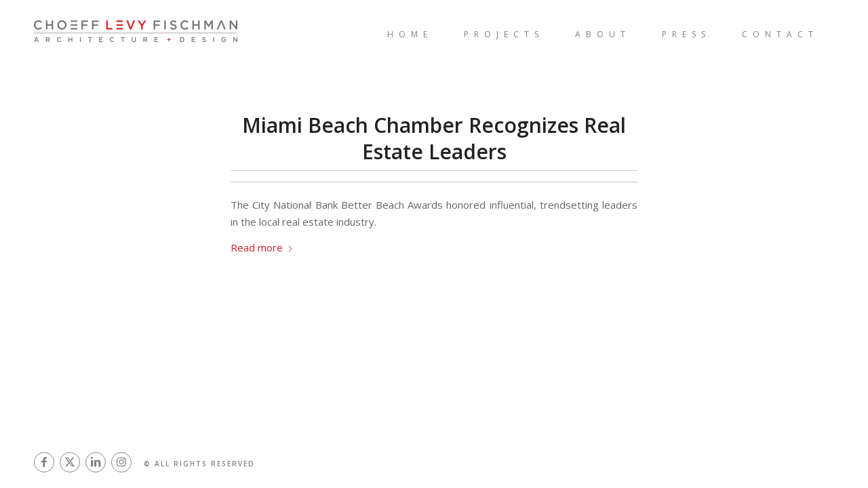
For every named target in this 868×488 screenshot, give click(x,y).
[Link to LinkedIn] (96, 463)
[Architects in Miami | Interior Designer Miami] (170, 34)
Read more (262, 247)
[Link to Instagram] (121, 463)
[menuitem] (410, 34)
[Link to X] (70, 463)
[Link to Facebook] (44, 463)
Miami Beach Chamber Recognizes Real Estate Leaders (434, 138)
